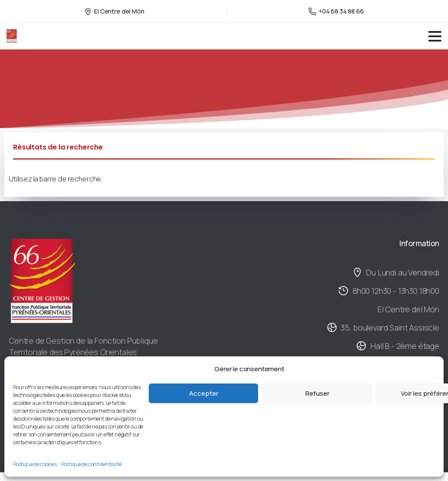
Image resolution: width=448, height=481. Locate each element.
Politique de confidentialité (91, 464)
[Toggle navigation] (435, 36)
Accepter (204, 393)
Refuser (317, 393)
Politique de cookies (35, 464)
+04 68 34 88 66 (336, 11)
